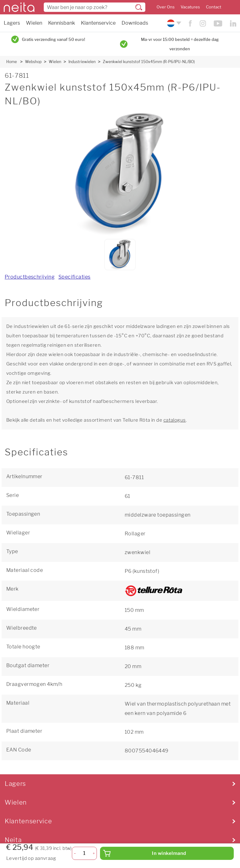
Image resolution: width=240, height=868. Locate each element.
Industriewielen (82, 62)
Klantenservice (98, 23)
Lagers (12, 23)
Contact (214, 7)
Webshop (33, 62)
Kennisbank (62, 23)
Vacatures (190, 7)
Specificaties (75, 277)
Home (12, 62)
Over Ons (166, 7)
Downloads (135, 23)
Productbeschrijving (30, 277)
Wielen (34, 23)
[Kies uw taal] (173, 23)
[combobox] (95, 7)
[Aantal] (84, 853)
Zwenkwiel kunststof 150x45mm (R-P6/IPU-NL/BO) (149, 62)
